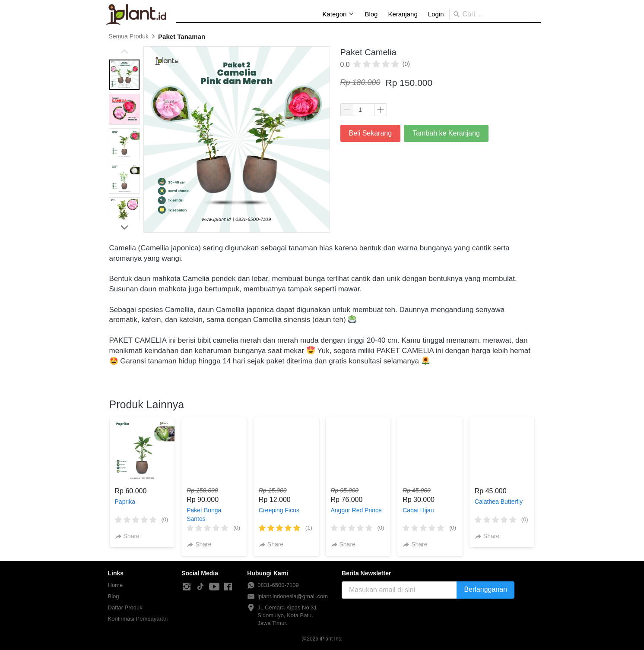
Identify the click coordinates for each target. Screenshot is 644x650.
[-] (187, 587)
